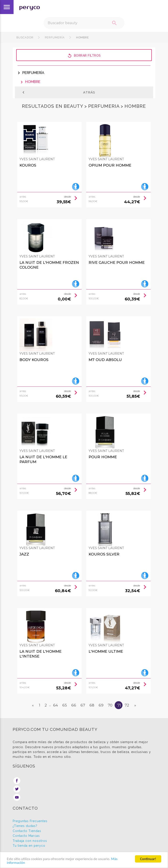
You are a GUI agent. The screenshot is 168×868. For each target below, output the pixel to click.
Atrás (58, 92)
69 (101, 705)
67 (83, 705)
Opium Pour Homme (110, 165)
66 (74, 705)
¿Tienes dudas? (25, 826)
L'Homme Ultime (106, 651)
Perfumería (55, 37)
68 (92, 705)
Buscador (25, 37)
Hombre (82, 37)
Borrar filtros (84, 55)
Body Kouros (34, 360)
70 (110, 705)
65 (65, 705)
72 (127, 705)
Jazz (24, 554)
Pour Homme (103, 457)
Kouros (28, 165)
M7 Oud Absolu (105, 360)
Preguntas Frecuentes (30, 821)
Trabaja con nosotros (30, 841)
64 (56, 705)
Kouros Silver (104, 554)
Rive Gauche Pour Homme (117, 262)
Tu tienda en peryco (29, 846)
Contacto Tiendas (27, 831)
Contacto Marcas (26, 836)
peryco (30, 7)
